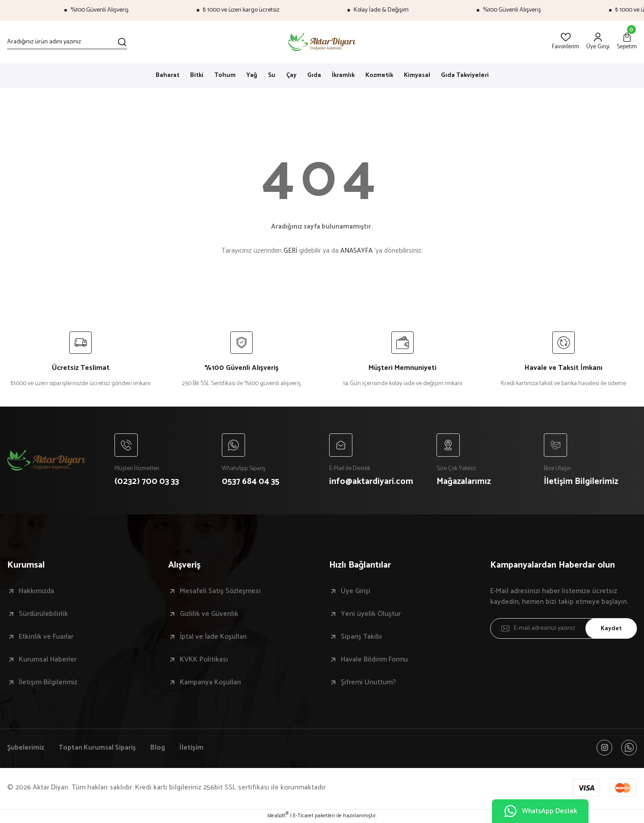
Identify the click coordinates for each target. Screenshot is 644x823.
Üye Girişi (356, 592)
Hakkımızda (36, 592)
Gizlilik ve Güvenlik (209, 615)
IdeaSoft (278, 817)
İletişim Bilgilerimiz (48, 683)
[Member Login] (598, 42)
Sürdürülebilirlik (43, 615)
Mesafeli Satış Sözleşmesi (220, 592)
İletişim (195, 748)
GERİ (290, 251)
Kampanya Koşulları (210, 683)
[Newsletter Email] (563, 629)
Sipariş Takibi (361, 637)
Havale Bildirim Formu (374, 660)
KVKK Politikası (204, 660)
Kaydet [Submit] (610, 629)
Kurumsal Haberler (48, 660)
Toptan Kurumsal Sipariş (99, 748)
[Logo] (322, 42)
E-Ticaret (303, 817)
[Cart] (627, 42)
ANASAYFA (356, 251)
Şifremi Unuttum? (368, 683)
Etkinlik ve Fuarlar (46, 637)
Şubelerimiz (26, 748)
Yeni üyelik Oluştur (371, 615)
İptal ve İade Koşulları (213, 637)
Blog (161, 748)
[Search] (67, 42)
